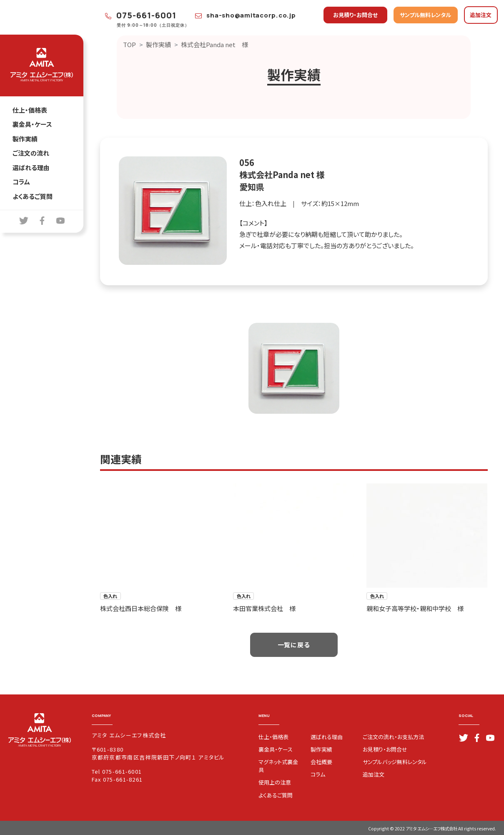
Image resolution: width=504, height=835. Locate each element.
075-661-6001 (141, 15)
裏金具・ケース (32, 124)
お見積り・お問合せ (355, 15)
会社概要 (321, 762)
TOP (129, 44)
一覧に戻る (294, 645)
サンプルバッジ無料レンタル (395, 762)
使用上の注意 (275, 782)
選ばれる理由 (31, 167)
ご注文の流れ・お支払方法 (393, 737)
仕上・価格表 (30, 110)
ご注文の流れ (31, 153)
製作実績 (25, 139)
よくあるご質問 (33, 196)
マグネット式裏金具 (278, 766)
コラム (21, 182)
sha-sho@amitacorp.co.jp (246, 15)
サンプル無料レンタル (425, 15)
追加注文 (481, 15)
